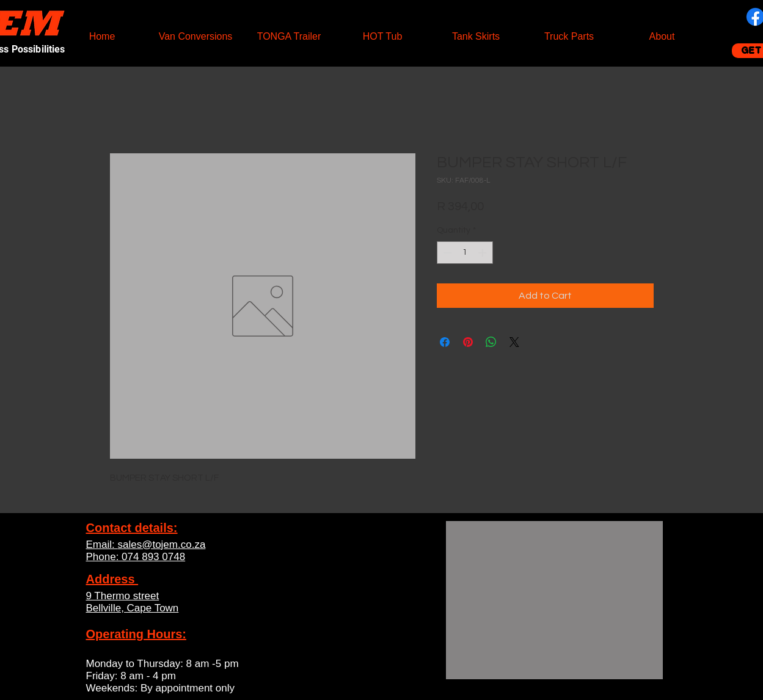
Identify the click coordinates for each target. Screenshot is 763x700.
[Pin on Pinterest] (468, 342)
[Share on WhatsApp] (491, 342)
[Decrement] (446, 253)
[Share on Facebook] (445, 342)
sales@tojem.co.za (161, 545)
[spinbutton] (465, 253)
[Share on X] (514, 342)
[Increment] (484, 253)
